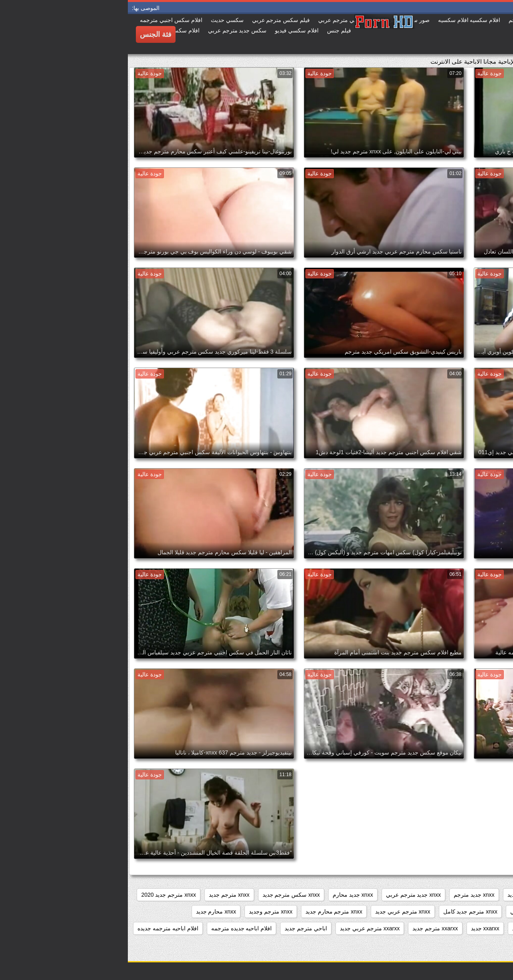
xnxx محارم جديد (88, 912)
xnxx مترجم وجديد (143, 912)
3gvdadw (492, 895)
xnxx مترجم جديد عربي (410, 912)
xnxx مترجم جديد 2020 (41, 895)
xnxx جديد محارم (225, 895)
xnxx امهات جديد (399, 895)
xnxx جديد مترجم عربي (286, 895)
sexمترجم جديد (450, 895)
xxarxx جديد (357, 928)
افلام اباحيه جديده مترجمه (114, 928)
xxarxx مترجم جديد (307, 928)
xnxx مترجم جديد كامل (342, 912)
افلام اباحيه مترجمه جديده (40, 928)
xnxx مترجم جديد (101, 895)
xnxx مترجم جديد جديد (477, 912)
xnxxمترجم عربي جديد (477, 928)
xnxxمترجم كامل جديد (411, 928)
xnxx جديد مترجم (346, 895)
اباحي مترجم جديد (178, 928)
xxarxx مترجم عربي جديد (242, 928)
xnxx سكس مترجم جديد (163, 895)
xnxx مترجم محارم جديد (206, 912)
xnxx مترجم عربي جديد (275, 912)
